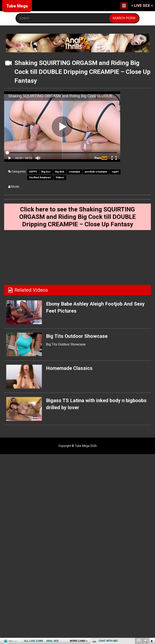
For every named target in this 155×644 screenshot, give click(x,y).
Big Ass (46, 172)
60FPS (33, 172)
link (151, 579)
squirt (115, 172)
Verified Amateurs (40, 177)
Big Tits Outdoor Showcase (77, 336)
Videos (60, 177)
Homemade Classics (69, 368)
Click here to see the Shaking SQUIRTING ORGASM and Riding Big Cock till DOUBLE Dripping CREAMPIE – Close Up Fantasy (78, 217)
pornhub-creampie (96, 172)
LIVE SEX (142, 5)
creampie (74, 172)
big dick (60, 172)
